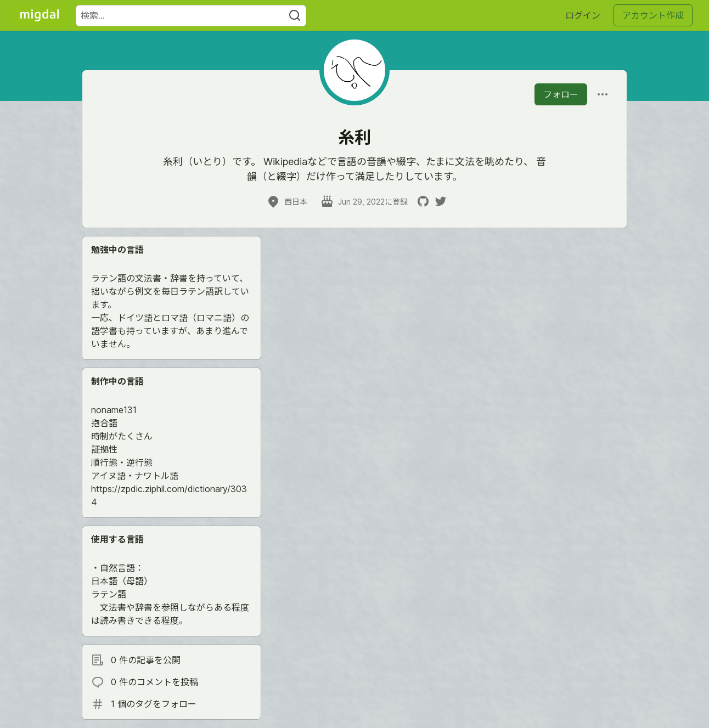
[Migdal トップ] (40, 15)
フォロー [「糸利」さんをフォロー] (561, 94)
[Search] (295, 16)
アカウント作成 (653, 15)
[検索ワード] (191, 16)
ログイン (583, 15)
